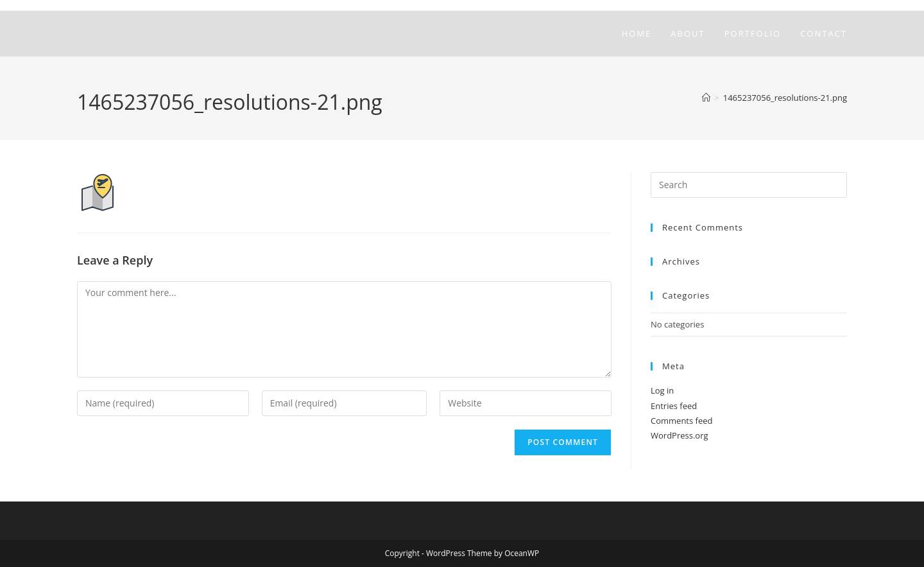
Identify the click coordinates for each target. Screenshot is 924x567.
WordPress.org (680, 435)
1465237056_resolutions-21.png (785, 98)
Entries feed (674, 406)
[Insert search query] (749, 185)
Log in (662, 390)
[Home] (706, 98)
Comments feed (681, 421)
